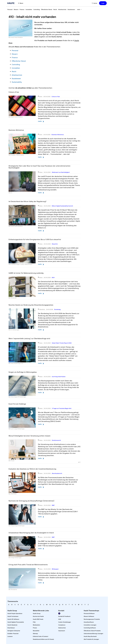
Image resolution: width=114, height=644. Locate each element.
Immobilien (16, 68)
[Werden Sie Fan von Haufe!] (59, 613)
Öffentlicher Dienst (19, 61)
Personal (15, 51)
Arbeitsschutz (17, 75)
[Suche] (95, 3)
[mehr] (79, 9)
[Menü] (21, 3)
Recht (14, 72)
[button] (103, 3)
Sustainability (17, 82)
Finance (15, 58)
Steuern (15, 54)
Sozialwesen (16, 79)
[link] (10, 9)
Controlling (16, 65)
